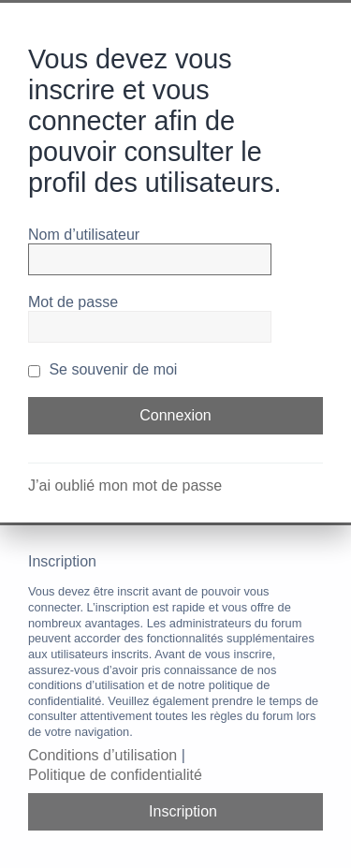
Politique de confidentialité (115, 775)
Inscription (183, 811)
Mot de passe (73, 302)
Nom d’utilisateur (84, 235)
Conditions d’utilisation (102, 755)
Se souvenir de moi (102, 369)
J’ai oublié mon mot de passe (125, 485)
